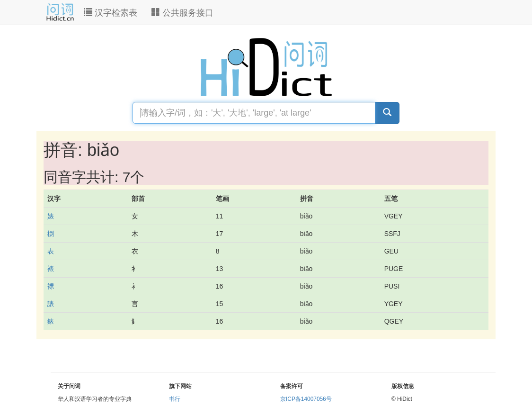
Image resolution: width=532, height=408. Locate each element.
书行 (175, 399)
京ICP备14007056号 (306, 399)
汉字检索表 (111, 13)
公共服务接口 (182, 13)
